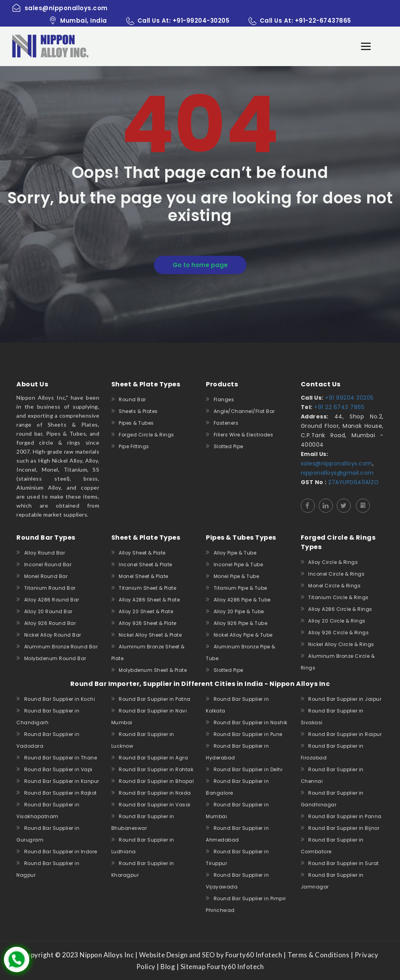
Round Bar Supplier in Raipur (345, 734)
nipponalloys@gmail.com (337, 473)
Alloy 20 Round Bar (48, 611)
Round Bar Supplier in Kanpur (62, 781)
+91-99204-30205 (201, 21)
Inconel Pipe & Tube (238, 564)
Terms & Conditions (318, 955)
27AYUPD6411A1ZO (353, 482)
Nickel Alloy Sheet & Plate (150, 635)
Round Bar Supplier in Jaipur (345, 699)
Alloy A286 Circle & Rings (340, 609)
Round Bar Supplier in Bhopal (156, 781)
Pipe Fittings (134, 446)
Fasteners (226, 423)
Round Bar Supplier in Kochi (60, 699)
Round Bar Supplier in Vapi (58, 769)
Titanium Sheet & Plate (147, 588)
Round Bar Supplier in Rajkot (61, 793)
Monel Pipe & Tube (237, 576)
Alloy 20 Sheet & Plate (146, 611)
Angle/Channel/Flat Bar (244, 411)
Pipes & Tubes (136, 423)
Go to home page (200, 265)
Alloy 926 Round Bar (50, 623)
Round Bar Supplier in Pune (248, 734)
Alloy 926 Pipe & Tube (241, 623)
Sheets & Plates (138, 411)
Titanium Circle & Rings (338, 597)
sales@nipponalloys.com (337, 463)
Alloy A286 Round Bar (52, 600)
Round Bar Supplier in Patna (155, 699)
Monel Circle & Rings (334, 586)
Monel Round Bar (46, 576)
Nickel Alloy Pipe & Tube (243, 635)
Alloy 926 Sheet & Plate (148, 623)
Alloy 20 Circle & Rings (337, 621)
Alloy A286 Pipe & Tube (242, 600)
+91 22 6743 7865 (339, 407)
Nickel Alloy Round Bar (53, 635)
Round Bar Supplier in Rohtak (156, 769)
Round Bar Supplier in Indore (61, 852)
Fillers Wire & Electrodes (244, 435)
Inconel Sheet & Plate (146, 564)
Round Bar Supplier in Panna (345, 816)
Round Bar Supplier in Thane (61, 758)
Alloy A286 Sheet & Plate (149, 600)
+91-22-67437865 (323, 21)
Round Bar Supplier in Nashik (251, 722)
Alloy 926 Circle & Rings (338, 633)
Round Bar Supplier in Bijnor (344, 828)
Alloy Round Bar (45, 553)
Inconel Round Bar (48, 564)
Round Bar (132, 399)
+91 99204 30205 (349, 398)
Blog (168, 967)
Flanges (224, 399)
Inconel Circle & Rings (336, 574)
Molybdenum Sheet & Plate (153, 670)
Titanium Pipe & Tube (240, 588)
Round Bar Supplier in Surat (344, 863)
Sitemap (193, 967)
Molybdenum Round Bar (55, 658)
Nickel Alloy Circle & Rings (341, 644)
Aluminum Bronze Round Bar (61, 647)
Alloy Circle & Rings (333, 562)
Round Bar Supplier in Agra (153, 758)
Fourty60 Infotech (235, 967)
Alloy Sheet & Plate (142, 553)
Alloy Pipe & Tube (235, 553)
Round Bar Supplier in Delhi (248, 769)
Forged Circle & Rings (146, 435)
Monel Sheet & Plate (144, 576)
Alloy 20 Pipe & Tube (239, 611)
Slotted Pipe (229, 446)
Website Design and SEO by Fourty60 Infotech (211, 955)
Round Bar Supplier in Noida (155, 793)
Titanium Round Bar (50, 588)
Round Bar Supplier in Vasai (155, 805)
